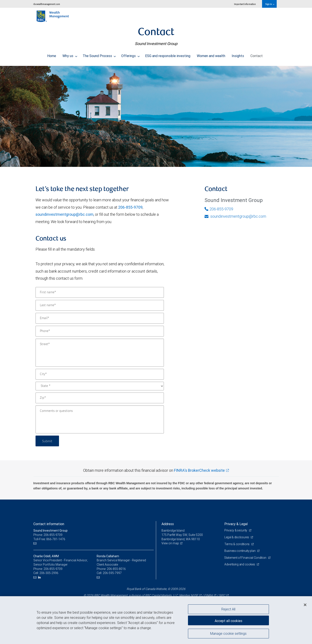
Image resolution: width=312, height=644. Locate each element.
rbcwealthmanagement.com (47, 4)
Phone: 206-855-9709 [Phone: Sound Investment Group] (48, 535)
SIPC (222, 595)
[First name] (100, 292)
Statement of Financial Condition (246, 558)
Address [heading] (168, 524)
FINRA (208, 595)
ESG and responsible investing (168, 55)
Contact (257, 55)
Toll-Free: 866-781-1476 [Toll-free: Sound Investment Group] (49, 539)
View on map (170, 543)
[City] (100, 374)
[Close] (305, 605)
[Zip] (100, 398)
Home (52, 55)
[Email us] (35, 543)
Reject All (228, 609)
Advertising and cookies (240, 564)
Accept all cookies (228, 620)
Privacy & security (236, 530)
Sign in (270, 4)
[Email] (100, 318)
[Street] (100, 353)
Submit (48, 441)
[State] (100, 386)
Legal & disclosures (237, 537)
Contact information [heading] (49, 524)
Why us (70, 55)
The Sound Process (99, 55)
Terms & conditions (237, 544)
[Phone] (100, 331)
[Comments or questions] (100, 419)
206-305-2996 (49, 573)
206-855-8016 (116, 569)
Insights (238, 55)
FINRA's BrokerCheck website (199, 470)
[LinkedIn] (40, 577)
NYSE (194, 595)
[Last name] (100, 305)
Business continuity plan (240, 551)
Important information (245, 4)
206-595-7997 (112, 573)
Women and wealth (211, 55)
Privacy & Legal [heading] (236, 524)
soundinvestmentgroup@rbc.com (64, 214)
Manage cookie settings (228, 634)
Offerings (130, 55)
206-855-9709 (130, 207)
